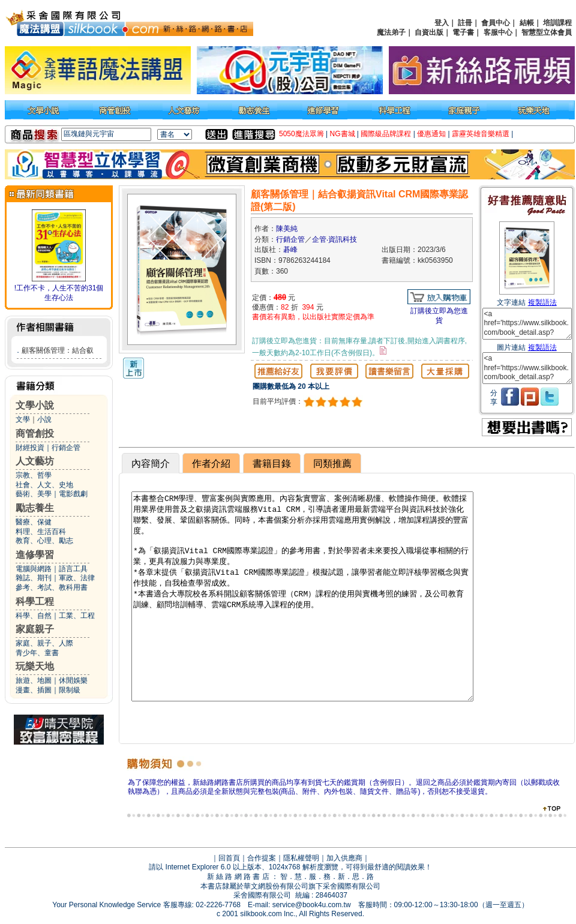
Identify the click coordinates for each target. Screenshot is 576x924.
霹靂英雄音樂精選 (481, 134)
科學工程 (35, 601)
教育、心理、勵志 (44, 541)
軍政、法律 (77, 578)
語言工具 (73, 569)
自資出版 (429, 32)
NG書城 (343, 134)
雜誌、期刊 (34, 578)
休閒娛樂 (73, 680)
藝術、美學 (34, 494)
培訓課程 (557, 23)
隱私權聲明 (301, 858)
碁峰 (290, 250)
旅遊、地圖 (34, 680)
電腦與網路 (34, 569)
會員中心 (496, 23)
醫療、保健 (34, 522)
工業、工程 (77, 616)
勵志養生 (35, 508)
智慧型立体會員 (547, 32)
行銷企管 (66, 448)
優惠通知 (431, 134)
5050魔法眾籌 (301, 134)
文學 (23, 419)
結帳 (527, 23)
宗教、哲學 (34, 475)
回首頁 (229, 858)
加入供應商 (344, 858)
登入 (442, 23)
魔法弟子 (391, 32)
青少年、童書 (37, 653)
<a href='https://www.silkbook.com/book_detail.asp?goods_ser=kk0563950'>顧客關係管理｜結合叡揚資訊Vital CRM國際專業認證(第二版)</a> (527, 324)
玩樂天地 (35, 666)
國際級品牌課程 (386, 134)
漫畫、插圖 (34, 690)
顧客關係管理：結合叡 (58, 350)
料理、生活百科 (41, 532)
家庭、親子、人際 (44, 643)
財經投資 (30, 448)
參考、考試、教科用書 (52, 587)
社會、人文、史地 (44, 485)
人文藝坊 (35, 461)
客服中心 (498, 32)
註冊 (465, 23)
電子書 (463, 32)
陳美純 (287, 229)
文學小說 (35, 405)
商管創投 (35, 433)
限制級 (70, 690)
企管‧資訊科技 (334, 239)
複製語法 (542, 302)
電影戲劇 (73, 494)
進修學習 (35, 555)
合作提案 (262, 858)
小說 (44, 419)
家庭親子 (35, 629)
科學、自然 (34, 616)
